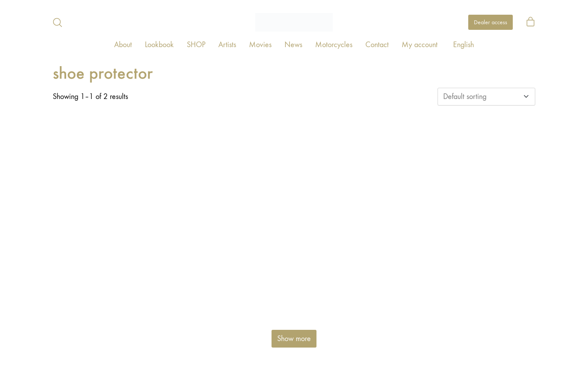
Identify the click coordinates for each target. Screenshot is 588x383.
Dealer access (491, 22)
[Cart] (530, 22)
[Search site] (58, 22)
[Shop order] (486, 97)
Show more (294, 339)
